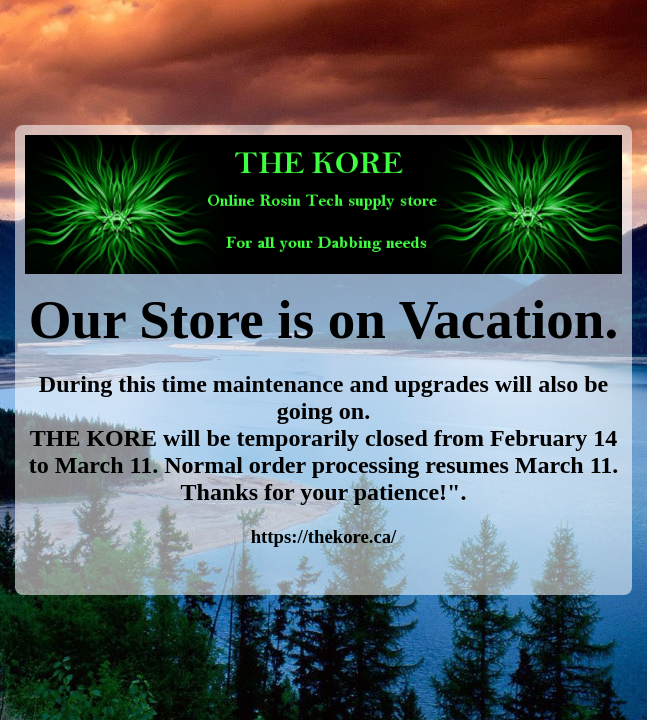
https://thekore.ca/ (324, 536)
